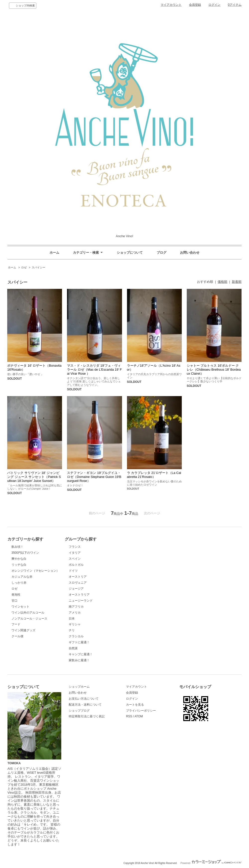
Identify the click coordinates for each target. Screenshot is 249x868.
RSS (129, 716)
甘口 (14, 601)
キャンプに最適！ (81, 654)
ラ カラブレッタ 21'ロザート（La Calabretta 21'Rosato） (154, 475)
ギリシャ (75, 624)
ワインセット (20, 607)
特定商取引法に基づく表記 (87, 716)
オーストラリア (79, 595)
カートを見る (135, 705)
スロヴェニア (78, 583)
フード (16, 624)
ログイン (214, 5)
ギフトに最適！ (79, 642)
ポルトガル (76, 565)
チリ (72, 630)
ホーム (54, 253)
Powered (211, 863)
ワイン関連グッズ (23, 630)
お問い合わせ (190, 253)
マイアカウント (171, 5)
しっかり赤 (19, 583)
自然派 (73, 648)
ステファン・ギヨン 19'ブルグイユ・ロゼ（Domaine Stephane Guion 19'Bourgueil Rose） (94, 477)
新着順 (237, 282)
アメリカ (75, 613)
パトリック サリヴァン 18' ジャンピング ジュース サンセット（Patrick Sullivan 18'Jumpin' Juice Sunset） (34, 477)
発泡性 (16, 595)
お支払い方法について (84, 699)
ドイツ (73, 571)
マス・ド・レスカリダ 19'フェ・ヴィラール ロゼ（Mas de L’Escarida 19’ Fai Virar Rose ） (94, 370)
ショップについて (130, 253)
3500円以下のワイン (25, 553)
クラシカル (76, 636)
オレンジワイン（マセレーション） (35, 571)
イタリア (75, 553)
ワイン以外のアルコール (28, 613)
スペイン (75, 559)
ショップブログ (79, 711)
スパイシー (38, 267)
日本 (72, 619)
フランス (75, 547)
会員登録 (195, 5)
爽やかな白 (19, 559)
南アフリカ (76, 607)
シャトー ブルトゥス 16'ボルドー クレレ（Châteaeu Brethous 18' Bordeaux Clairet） (214, 370)
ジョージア (76, 589)
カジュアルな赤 (22, 577)
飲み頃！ (17, 547)
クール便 (17, 636)
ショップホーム (79, 687)
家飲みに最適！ (79, 660)
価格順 (222, 282)
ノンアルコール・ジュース (29, 619)
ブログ (161, 253)
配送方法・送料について (85, 705)
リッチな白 (19, 565)
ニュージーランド (81, 601)
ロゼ (24, 267)
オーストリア (78, 577)
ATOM (139, 716)
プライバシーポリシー (141, 711)
